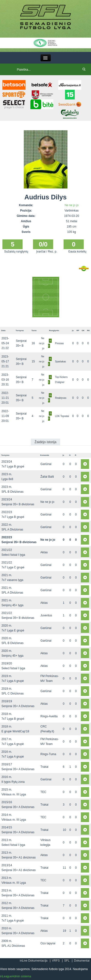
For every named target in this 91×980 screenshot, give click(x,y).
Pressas (59, 343)
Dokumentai (82, 961)
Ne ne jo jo (71, 205)
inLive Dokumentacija (33, 961)
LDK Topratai (62, 416)
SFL (67, 961)
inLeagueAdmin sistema (16, 976)
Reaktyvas (61, 398)
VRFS (56, 961)
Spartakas (61, 362)
